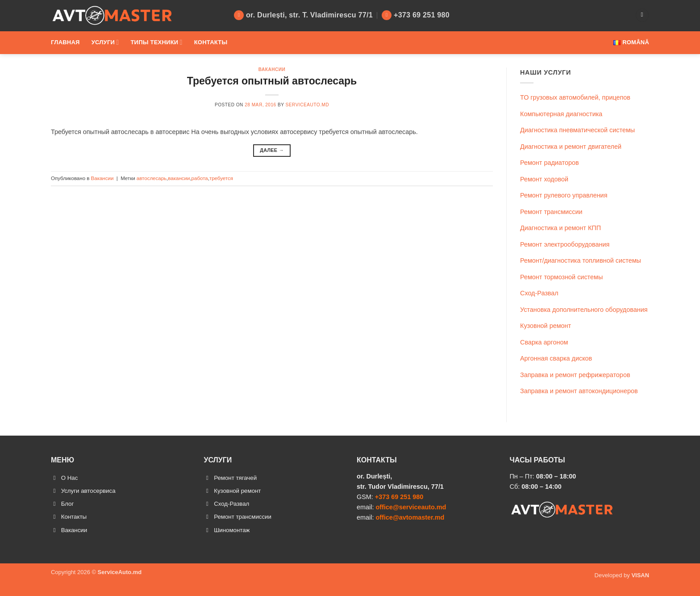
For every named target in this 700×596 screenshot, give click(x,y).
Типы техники (156, 42)
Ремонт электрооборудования (565, 244)
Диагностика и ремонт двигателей (571, 147)
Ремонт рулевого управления (564, 195)
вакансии (179, 178)
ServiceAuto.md (307, 105)
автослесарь (152, 178)
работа (200, 178)
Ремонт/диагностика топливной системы (581, 260)
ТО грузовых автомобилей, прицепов (575, 97)
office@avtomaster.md (410, 517)
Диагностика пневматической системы (577, 130)
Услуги (105, 42)
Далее (272, 150)
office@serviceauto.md (411, 507)
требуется (221, 178)
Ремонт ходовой (544, 179)
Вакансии (272, 69)
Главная (65, 42)
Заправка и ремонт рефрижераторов (575, 375)
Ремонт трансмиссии (551, 212)
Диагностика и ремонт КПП (560, 228)
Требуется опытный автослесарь (272, 81)
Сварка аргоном (544, 342)
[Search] (642, 15)
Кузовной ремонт (546, 326)
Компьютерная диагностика (561, 114)
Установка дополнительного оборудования (584, 310)
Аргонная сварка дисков (556, 358)
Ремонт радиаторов (550, 163)
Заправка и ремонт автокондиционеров (579, 391)
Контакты (211, 42)
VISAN (640, 581)
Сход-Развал (539, 293)
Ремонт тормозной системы (561, 277)
